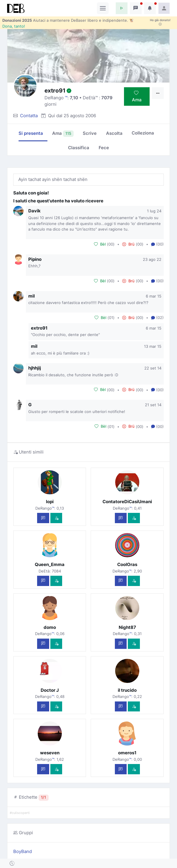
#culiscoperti (20, 813)
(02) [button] (157, 318)
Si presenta (31, 133)
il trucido (127, 690)
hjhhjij (35, 368)
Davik (34, 211)
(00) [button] (157, 244)
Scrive (90, 133)
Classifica (79, 148)
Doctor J (50, 690)
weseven (50, 753)
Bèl (100, 244)
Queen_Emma (50, 564)
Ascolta (114, 133)
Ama (137, 96)
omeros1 (127, 753)
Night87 (127, 627)
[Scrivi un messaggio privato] (43, 518)
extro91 (39, 328)
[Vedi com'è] (56, 518)
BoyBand (23, 851)
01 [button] (111, 318)
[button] (122, 8)
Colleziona (143, 133)
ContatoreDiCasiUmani (127, 502)
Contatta (29, 116)
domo (50, 627)
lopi (50, 502)
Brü (128, 244)
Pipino (35, 259)
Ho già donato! (160, 22)
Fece (104, 148)
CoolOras (127, 564)
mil (32, 296)
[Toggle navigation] (103, 8)
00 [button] (111, 244)
